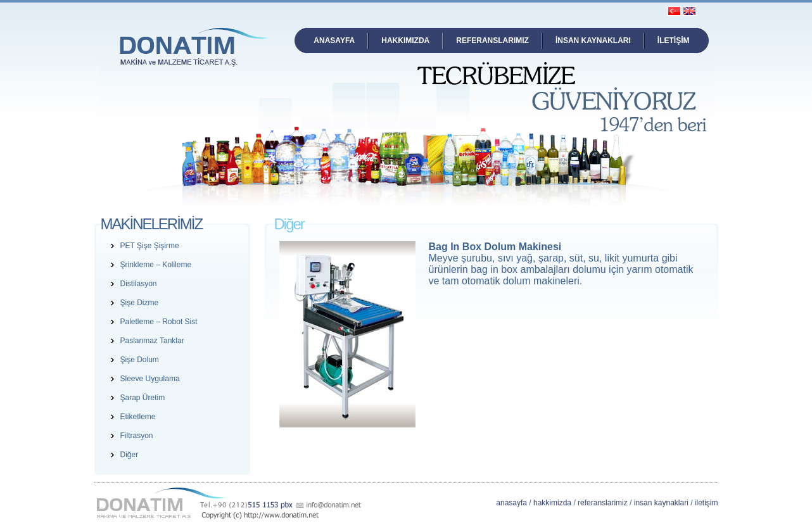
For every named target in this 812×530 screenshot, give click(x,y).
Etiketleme (138, 417)
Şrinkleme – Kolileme (156, 265)
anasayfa (511, 503)
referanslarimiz (603, 503)
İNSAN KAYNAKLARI (593, 41)
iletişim (707, 503)
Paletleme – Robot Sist (159, 322)
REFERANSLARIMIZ (492, 41)
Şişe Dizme (140, 303)
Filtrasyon (137, 436)
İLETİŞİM (674, 41)
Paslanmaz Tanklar (152, 341)
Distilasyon (139, 284)
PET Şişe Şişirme (150, 246)
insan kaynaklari (661, 503)
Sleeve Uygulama (150, 379)
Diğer (130, 455)
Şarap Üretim (143, 398)
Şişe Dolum (140, 360)
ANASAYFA (334, 41)
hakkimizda (552, 503)
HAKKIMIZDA (405, 41)
